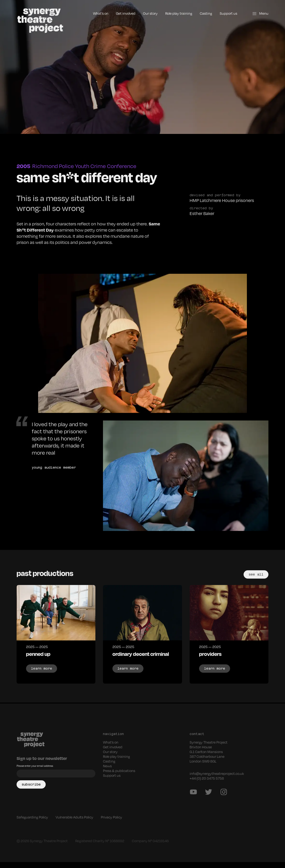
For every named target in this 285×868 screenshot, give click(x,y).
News (108, 772)
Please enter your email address (37, 772)
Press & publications (120, 776)
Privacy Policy (118, 823)
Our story (146, 13)
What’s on (94, 13)
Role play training (176, 13)
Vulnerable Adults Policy (78, 823)
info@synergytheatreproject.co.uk (218, 779)
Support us (228, 13)
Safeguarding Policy (33, 823)
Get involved (120, 13)
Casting (205, 13)
